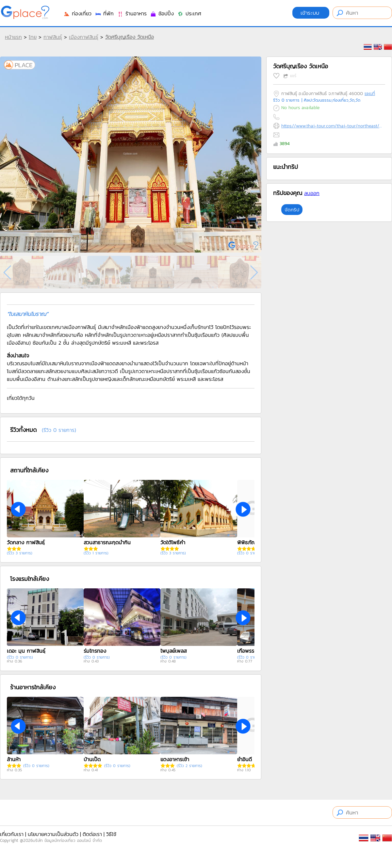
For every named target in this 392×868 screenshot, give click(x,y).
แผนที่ (370, 94)
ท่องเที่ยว (77, 13)
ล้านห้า (14, 759)
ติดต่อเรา (92, 834)
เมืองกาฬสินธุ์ (84, 37)
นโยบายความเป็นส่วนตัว (53, 834)
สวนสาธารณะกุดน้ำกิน (107, 542)
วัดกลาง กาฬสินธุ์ (26, 542)
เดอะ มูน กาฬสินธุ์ (26, 651)
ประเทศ (189, 13)
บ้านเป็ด (92, 759)
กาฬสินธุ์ (53, 37)
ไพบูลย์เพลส (173, 651)
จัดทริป (292, 210)
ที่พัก (104, 13)
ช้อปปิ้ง (162, 13)
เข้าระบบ (311, 13)
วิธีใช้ (111, 834)
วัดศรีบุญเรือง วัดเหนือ (130, 37)
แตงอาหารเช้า (175, 759)
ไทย (33, 37)
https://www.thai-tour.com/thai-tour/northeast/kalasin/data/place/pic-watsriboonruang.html (332, 126)
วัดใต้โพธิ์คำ (173, 542)
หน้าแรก (13, 37)
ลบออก (312, 193)
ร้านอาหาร (132, 13)
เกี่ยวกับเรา (12, 834)
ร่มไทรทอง (95, 651)
